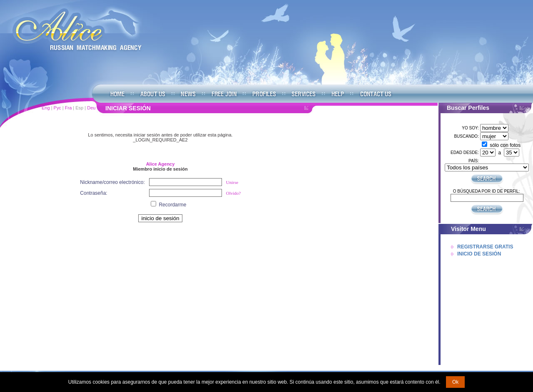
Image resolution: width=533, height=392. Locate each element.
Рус (57, 108)
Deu (91, 108)
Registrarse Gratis (485, 247)
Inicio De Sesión (479, 254)
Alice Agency (161, 164)
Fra (68, 108)
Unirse (232, 182)
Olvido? (233, 193)
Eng (46, 108)
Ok (455, 382)
